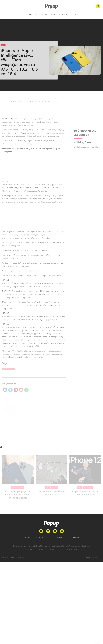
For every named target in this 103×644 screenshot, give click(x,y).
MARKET (76, 537)
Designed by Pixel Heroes (94, 557)
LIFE (67, 537)
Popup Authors (40, 549)
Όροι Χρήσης (52, 549)
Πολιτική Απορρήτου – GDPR (69, 549)
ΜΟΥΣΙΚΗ (39, 537)
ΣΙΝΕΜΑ (59, 537)
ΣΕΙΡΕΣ (49, 537)
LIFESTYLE (28, 537)
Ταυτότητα (29, 549)
